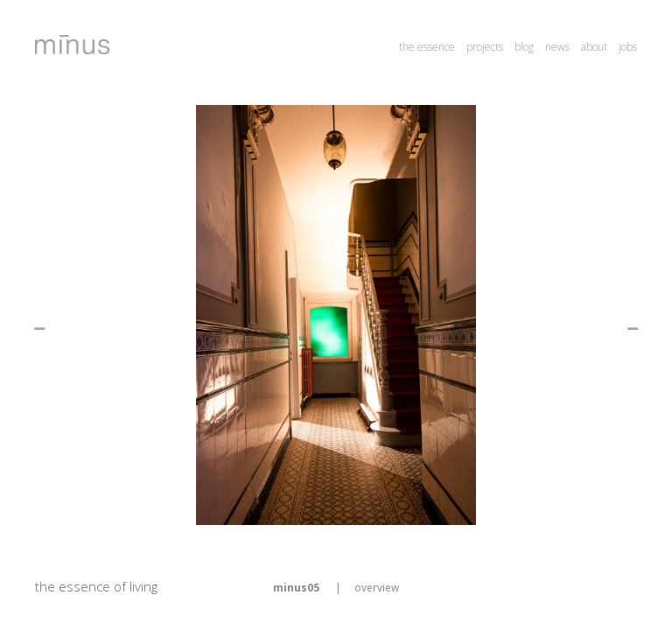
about (594, 47)
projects (485, 47)
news (557, 47)
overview (377, 588)
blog (524, 47)
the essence (427, 47)
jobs (628, 47)
